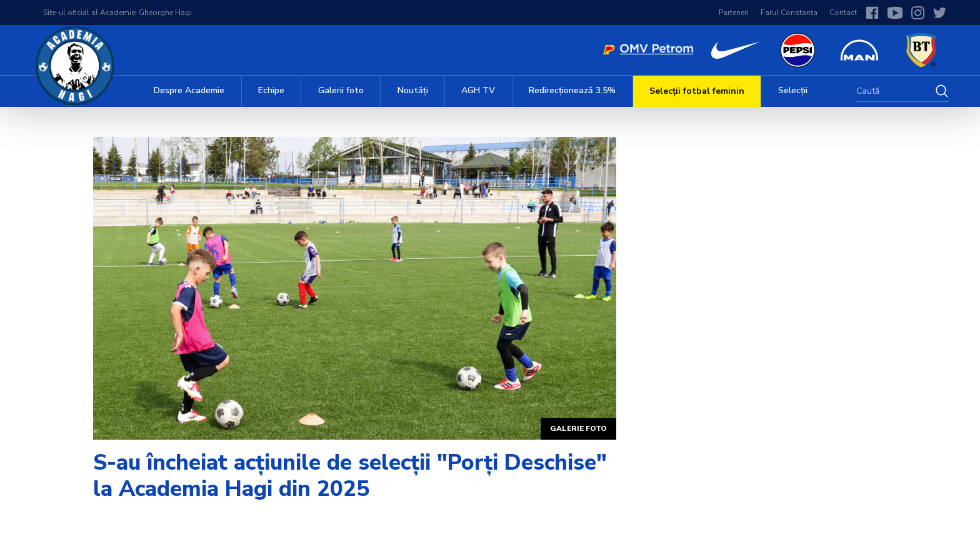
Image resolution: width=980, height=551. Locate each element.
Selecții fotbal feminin (697, 91)
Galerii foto (341, 90)
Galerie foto (578, 428)
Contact (843, 13)
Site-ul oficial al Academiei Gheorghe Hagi (117, 13)
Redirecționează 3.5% (572, 90)
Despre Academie (189, 90)
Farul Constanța (789, 13)
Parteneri (734, 13)
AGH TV (478, 90)
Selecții (793, 90)
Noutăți (413, 90)
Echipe (271, 90)
